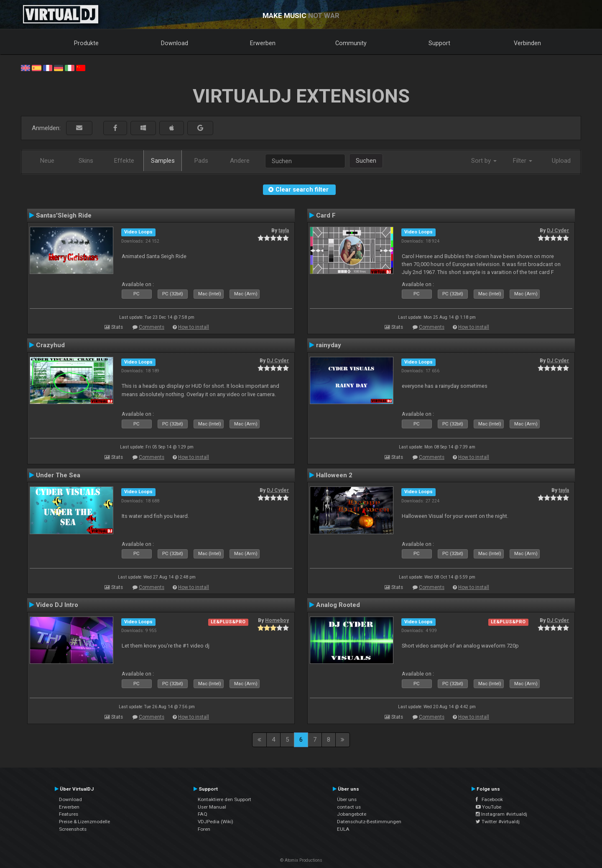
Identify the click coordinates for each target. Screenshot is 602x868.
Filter (523, 161)
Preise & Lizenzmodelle (84, 822)
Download (175, 43)
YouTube (488, 807)
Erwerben (263, 43)
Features (69, 814)
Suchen (366, 161)
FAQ (203, 814)
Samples (163, 161)
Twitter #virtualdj (498, 822)
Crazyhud (50, 345)
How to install (194, 327)
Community (351, 43)
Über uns (347, 799)
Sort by (484, 161)
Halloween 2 (334, 475)
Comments (152, 327)
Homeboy (277, 620)
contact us (349, 807)
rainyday (329, 345)
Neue (47, 161)
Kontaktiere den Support (224, 799)
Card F (326, 215)
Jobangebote (352, 814)
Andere (240, 161)
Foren (204, 829)
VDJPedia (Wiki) (216, 822)
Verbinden (527, 43)
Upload (561, 161)
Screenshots (73, 829)
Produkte (86, 43)
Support (439, 43)
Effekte (124, 161)
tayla (284, 230)
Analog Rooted (338, 605)
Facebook (489, 799)
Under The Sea (58, 475)
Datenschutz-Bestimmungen (369, 822)
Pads (201, 161)
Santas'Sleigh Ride (64, 215)
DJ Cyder (558, 230)
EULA (343, 829)
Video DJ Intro (57, 605)
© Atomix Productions (301, 860)
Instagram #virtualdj (501, 814)
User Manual (212, 807)
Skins (86, 161)
